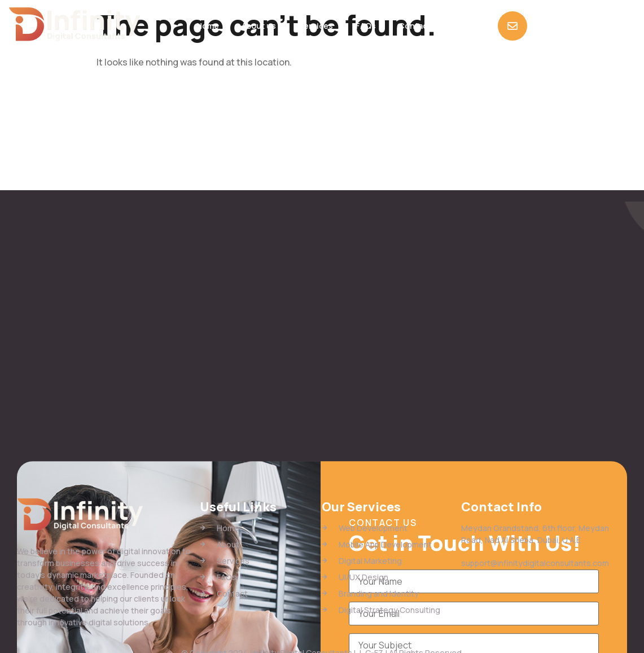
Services (316, 26)
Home (208, 26)
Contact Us (420, 26)
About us (259, 26)
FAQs (366, 26)
